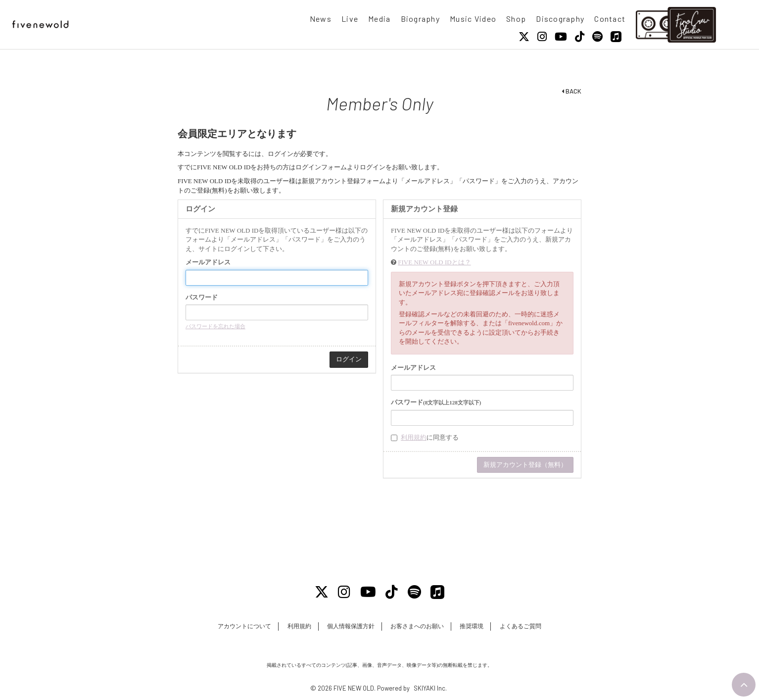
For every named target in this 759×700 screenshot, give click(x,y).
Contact (610, 19)
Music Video (473, 19)
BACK (571, 91)
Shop (516, 19)
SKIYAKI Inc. (430, 688)
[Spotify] (597, 37)
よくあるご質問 (521, 626)
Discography (560, 19)
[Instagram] (542, 37)
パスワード (202, 297)
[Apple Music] (616, 37)
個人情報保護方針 (351, 626)
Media (379, 19)
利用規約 (414, 437)
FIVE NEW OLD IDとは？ (434, 262)
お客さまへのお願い (417, 626)
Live (350, 19)
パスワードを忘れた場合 (215, 326)
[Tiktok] (580, 37)
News (321, 19)
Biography (421, 19)
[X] (524, 37)
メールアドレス (208, 262)
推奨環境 (472, 626)
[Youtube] (561, 37)
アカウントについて (244, 626)
